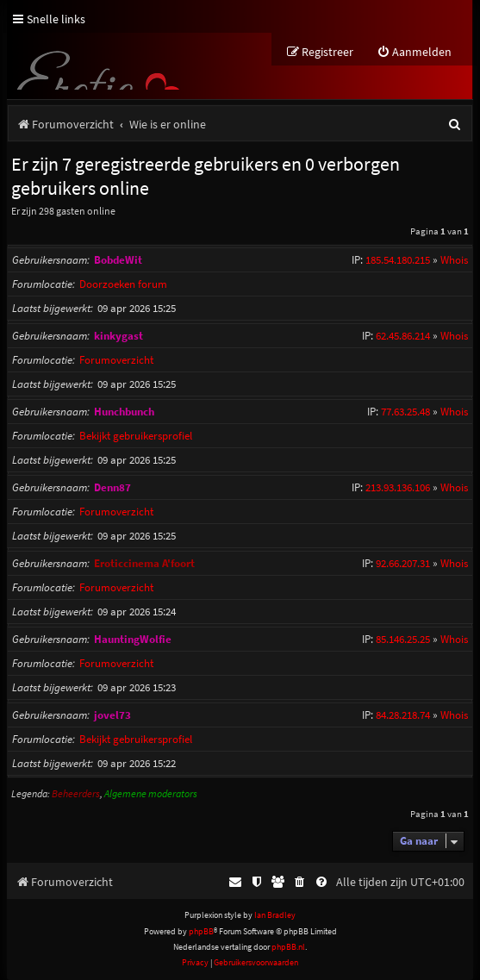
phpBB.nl (288, 947)
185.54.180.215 (398, 260)
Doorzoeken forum (123, 284)
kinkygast (118, 336)
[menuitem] (414, 52)
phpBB (201, 931)
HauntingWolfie (133, 639)
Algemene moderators (151, 793)
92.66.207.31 (403, 563)
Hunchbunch (124, 412)
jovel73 (112, 715)
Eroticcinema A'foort (144, 563)
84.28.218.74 (403, 715)
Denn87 (112, 487)
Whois (454, 260)
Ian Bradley (275, 915)
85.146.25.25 (403, 639)
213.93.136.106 (398, 487)
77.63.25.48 (405, 412)
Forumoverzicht (116, 360)
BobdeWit (118, 260)
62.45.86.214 (403, 336)
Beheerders (76, 793)
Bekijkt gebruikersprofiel (136, 436)
